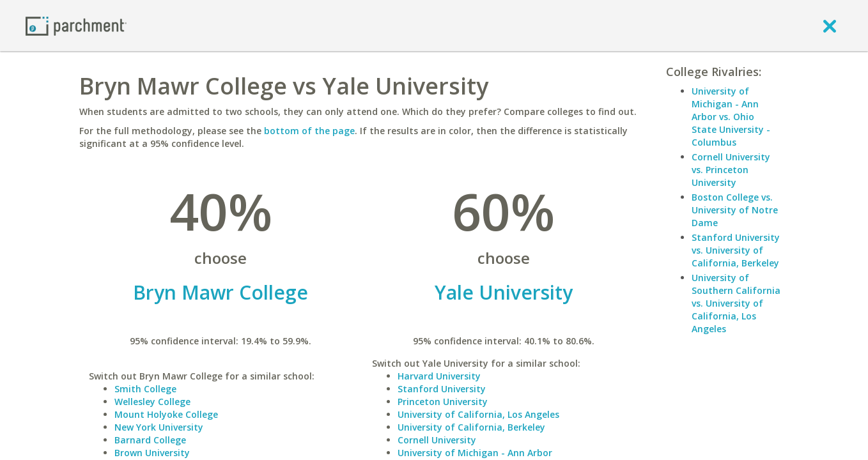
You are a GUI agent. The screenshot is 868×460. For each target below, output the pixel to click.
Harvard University (439, 376)
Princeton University (443, 402)
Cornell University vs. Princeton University (731, 170)
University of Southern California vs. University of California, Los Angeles (736, 303)
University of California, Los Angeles (478, 414)
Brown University (152, 453)
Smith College (145, 389)
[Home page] (76, 25)
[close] (830, 26)
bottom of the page (309, 131)
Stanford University (442, 389)
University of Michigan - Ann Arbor (475, 453)
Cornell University (437, 440)
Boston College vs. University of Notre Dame (735, 210)
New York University (159, 427)
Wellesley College (152, 402)
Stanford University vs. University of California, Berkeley (736, 250)
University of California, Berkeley (471, 427)
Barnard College (150, 440)
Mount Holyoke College (166, 414)
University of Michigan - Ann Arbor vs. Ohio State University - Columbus (731, 117)
